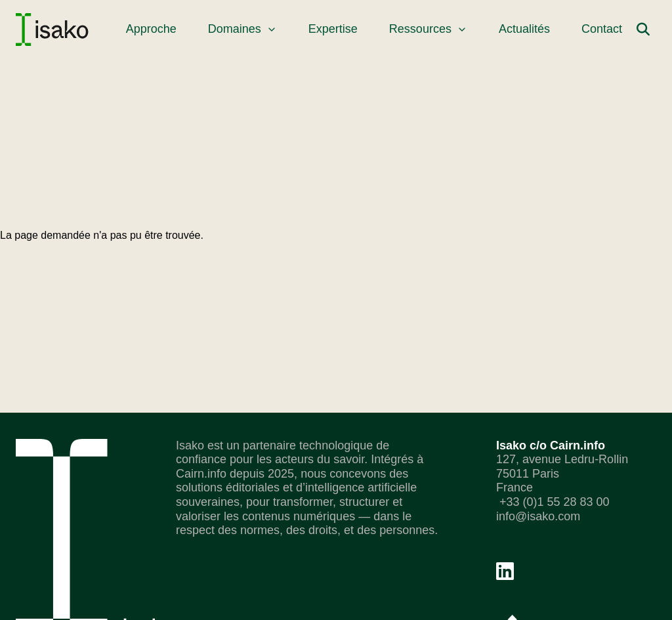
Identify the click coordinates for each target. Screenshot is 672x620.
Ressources (428, 29)
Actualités (524, 29)
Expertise (333, 29)
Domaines (242, 29)
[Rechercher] (643, 30)
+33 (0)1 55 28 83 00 (553, 502)
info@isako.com (538, 516)
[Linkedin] (505, 571)
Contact (602, 29)
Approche (151, 29)
